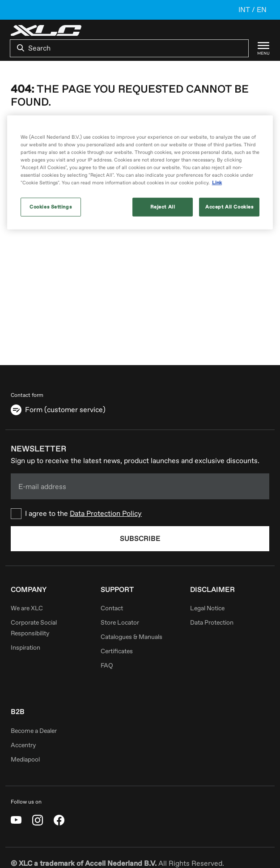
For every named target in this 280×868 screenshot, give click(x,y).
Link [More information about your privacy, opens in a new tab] (217, 183)
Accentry (23, 745)
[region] (140, 172)
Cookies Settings (51, 207)
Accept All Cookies (229, 207)
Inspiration (25, 648)
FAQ (107, 666)
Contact (112, 608)
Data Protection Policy (106, 514)
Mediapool (25, 759)
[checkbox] (140, 514)
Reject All (163, 207)
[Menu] (259, 48)
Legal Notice (207, 608)
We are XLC (27, 608)
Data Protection (212, 623)
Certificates (117, 651)
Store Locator (120, 623)
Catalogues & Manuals (132, 637)
